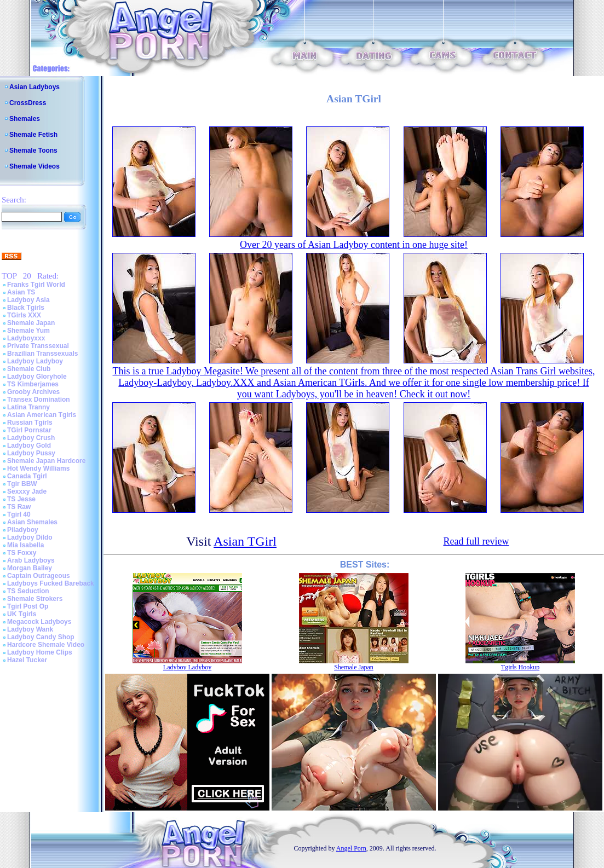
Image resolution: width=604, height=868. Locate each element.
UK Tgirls (22, 614)
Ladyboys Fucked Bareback (51, 583)
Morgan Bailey (30, 568)
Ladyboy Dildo (30, 537)
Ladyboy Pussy (31, 453)
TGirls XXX (24, 315)
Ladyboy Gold (29, 445)
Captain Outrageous (39, 576)
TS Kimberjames (33, 384)
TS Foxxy (22, 553)
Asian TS (21, 292)
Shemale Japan (31, 323)
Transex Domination (39, 400)
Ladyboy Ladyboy (35, 361)
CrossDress (28, 103)
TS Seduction (28, 591)
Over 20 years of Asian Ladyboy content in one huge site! (354, 245)
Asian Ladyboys (34, 87)
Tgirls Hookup (520, 667)
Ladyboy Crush (31, 438)
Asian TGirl (245, 541)
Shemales (25, 119)
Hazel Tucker (27, 660)
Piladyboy (23, 530)
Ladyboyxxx (26, 338)
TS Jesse (21, 499)
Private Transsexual (38, 346)
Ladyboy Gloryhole (37, 377)
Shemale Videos (34, 166)
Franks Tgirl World (36, 285)
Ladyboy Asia (28, 300)
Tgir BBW (22, 484)
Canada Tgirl (27, 476)
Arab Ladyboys (31, 560)
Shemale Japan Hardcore (46, 461)
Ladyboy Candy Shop (41, 637)
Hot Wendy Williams (38, 468)
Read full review (476, 541)
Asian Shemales (32, 522)
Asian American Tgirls (42, 415)
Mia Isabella (25, 545)
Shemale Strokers (35, 599)
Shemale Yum (28, 331)
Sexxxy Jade (27, 491)
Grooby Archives (33, 392)
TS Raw (19, 507)
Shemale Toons (33, 151)
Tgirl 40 (19, 514)
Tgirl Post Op (28, 606)
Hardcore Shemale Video (46, 645)
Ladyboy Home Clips (40, 652)
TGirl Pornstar (29, 430)
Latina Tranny (28, 407)
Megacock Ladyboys (39, 622)
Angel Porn (351, 848)
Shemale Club (29, 369)
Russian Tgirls (30, 423)
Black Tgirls (26, 308)
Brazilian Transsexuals (42, 354)
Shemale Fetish (33, 135)
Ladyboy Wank (30, 629)
